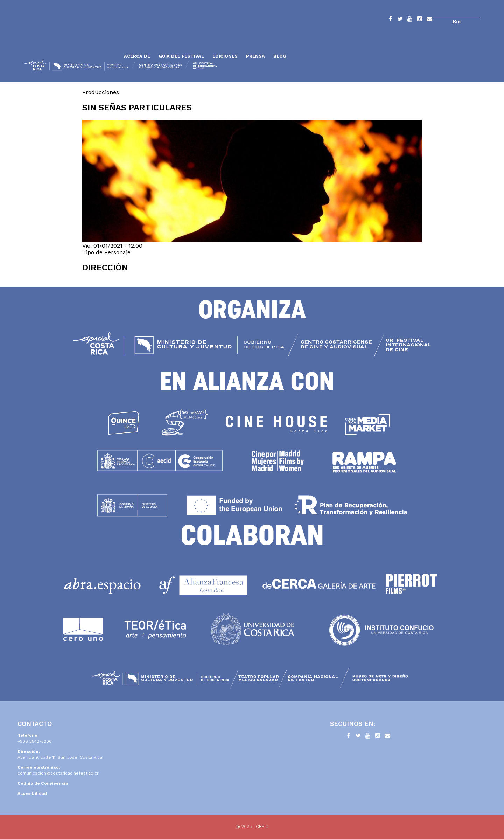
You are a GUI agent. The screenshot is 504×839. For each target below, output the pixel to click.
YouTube (410, 20)
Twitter (400, 20)
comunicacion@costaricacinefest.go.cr (58, 773)
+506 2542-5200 (35, 741)
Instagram (420, 20)
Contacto (429, 20)
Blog (280, 56)
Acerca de (137, 56)
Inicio (72, 39)
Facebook (390, 20)
